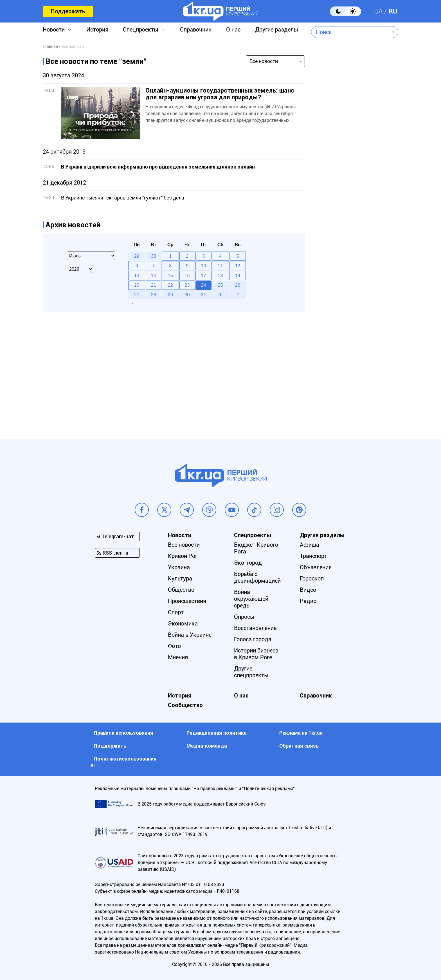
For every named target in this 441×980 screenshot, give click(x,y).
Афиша (310, 545)
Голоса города (253, 639)
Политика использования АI (123, 762)
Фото (174, 646)
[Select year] (80, 269)
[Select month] (91, 256)
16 (187, 275)
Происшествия (187, 601)
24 (204, 285)
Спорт (176, 612)
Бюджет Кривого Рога (256, 548)
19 (238, 275)
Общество (181, 590)
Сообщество (185, 705)
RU (393, 11)
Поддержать (68, 11)
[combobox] (351, 32)
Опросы (244, 617)
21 (154, 285)
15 (170, 275)
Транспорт (313, 556)
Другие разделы (277, 30)
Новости (54, 30)
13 (137, 275)
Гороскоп (312, 578)
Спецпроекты (141, 30)
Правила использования (123, 733)
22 (170, 285)
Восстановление (255, 628)
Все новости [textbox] (264, 61)
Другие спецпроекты (251, 672)
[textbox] (351, 32)
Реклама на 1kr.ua (301, 733)
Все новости (184, 545)
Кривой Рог (183, 556)
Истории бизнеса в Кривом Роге (256, 654)
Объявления (316, 567)
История (97, 30)
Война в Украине (190, 635)
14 (154, 275)
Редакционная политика (217, 733)
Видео (308, 590)
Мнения (178, 657)
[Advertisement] (355, 193)
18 (220, 275)
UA (378, 11)
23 (187, 285)
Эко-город (248, 563)
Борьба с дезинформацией (257, 577)
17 (204, 275)
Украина (179, 567)
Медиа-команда (207, 746)
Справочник (196, 30)
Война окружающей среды (251, 599)
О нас (233, 30)
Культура (180, 578)
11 (220, 266)
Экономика (183, 624)
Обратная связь (299, 746)
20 (137, 285)
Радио (308, 601)
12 (238, 266)
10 (204, 266)
